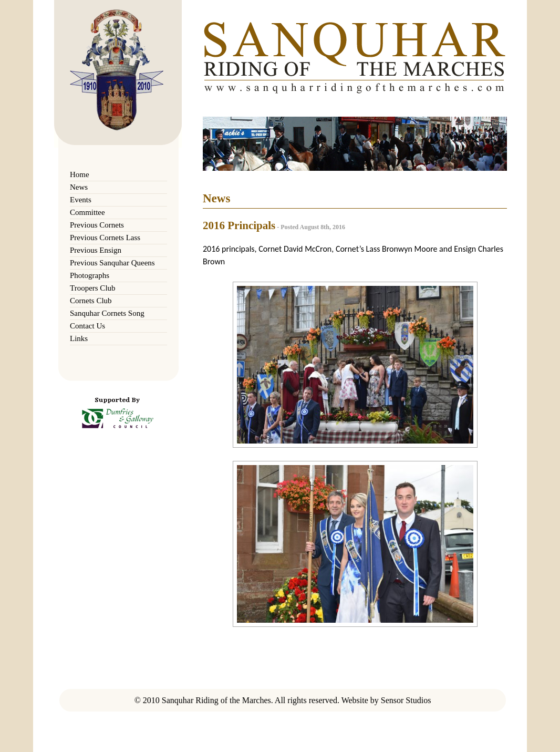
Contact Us (87, 326)
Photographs (90, 275)
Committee (87, 212)
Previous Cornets (97, 225)
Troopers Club (93, 288)
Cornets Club (91, 301)
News (79, 187)
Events (81, 200)
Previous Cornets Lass (105, 238)
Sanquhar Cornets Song (107, 313)
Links (79, 338)
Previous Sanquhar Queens (112, 263)
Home (80, 174)
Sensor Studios (406, 700)
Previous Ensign (96, 250)
